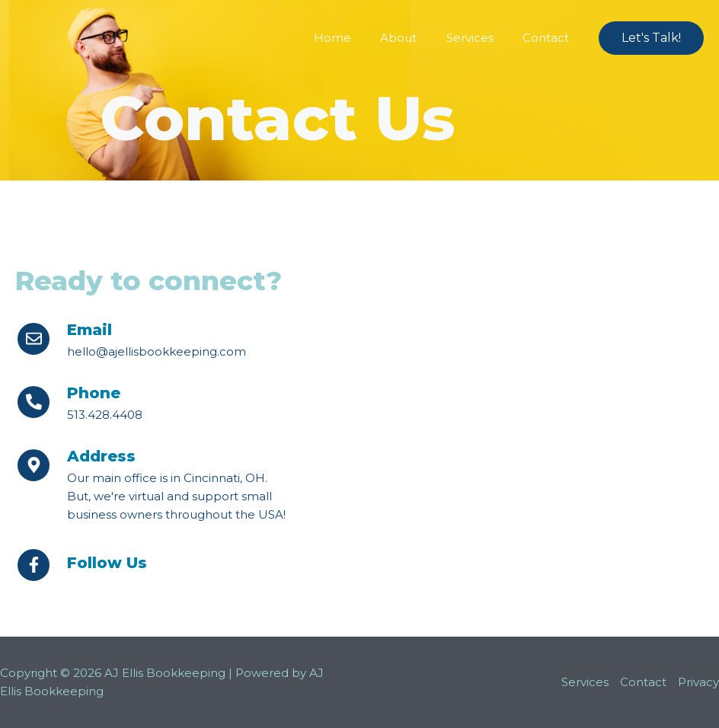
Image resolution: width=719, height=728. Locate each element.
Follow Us (107, 563)
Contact (549, 38)
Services (479, 38)
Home (355, 38)
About (414, 38)
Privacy (698, 682)
